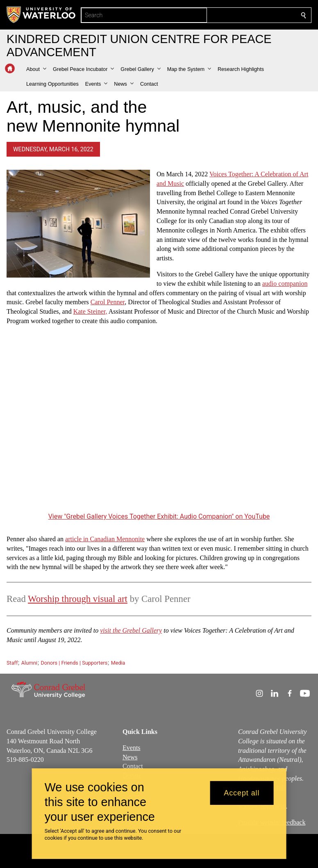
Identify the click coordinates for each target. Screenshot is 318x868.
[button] (36, 69)
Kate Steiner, (90, 311)
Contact (133, 767)
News (130, 757)
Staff (12, 663)
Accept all (242, 793)
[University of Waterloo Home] (41, 15)
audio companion (285, 284)
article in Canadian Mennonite (105, 539)
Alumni (29, 663)
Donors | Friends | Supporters (74, 663)
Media (118, 663)
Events (132, 748)
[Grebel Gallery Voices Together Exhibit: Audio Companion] (159, 425)
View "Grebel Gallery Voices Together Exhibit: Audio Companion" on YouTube (159, 516)
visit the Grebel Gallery (131, 630)
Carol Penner (108, 302)
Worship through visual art (78, 599)
